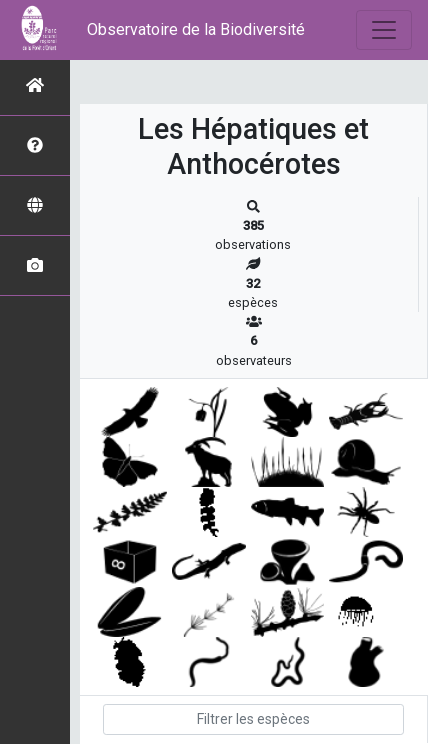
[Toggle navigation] (384, 30)
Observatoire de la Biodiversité (196, 29)
